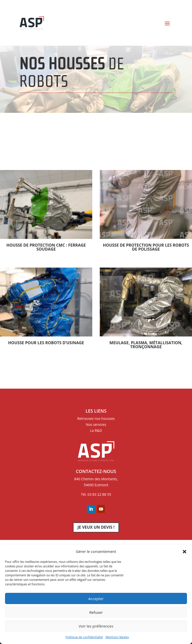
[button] (184, 552)
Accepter (96, 599)
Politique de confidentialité (84, 637)
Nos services (96, 424)
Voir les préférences (96, 626)
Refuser (96, 612)
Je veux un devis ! (96, 527)
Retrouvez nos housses (96, 418)
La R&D (96, 430)
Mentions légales (117, 637)
